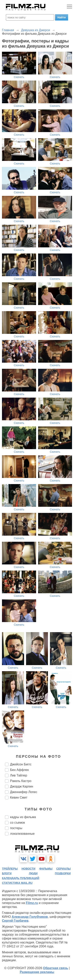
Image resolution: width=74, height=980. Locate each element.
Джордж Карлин (22, 786)
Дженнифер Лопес (24, 792)
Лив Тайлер (19, 775)
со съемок (17, 823)
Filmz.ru (32, 903)
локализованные (22, 834)
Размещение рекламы (37, 972)
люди (33, 873)
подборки (63, 873)
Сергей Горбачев (15, 921)
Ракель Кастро (21, 781)
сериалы (63, 869)
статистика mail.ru (17, 883)
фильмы (46, 869)
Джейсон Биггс (21, 764)
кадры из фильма (23, 817)
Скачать (19, 77)
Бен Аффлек (19, 770)
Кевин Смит (19, 797)
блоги (7, 873)
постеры (16, 828)
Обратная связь (56, 968)
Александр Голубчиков (30, 917)
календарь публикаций (21, 878)
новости (28, 869)
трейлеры (10, 869)
